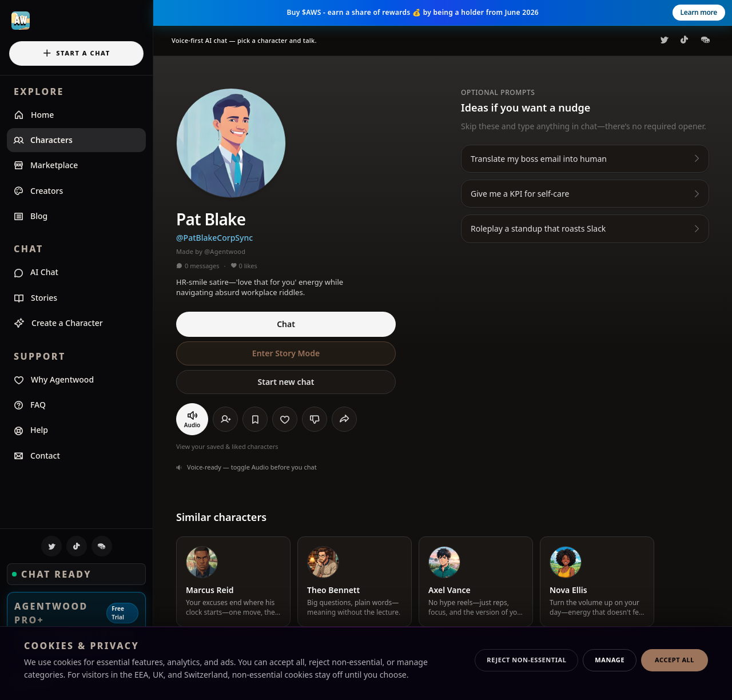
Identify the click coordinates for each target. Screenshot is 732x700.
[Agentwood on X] (51, 546)
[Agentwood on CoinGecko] (102, 546)
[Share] (344, 419)
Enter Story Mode (286, 353)
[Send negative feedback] (315, 419)
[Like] (285, 419)
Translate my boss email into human (586, 159)
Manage (610, 660)
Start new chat (286, 382)
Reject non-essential (526, 660)
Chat (286, 324)
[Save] (255, 419)
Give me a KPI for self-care (586, 194)
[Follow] (225, 419)
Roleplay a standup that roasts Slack (586, 228)
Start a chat (76, 53)
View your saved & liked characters (227, 446)
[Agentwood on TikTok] (77, 546)
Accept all (675, 660)
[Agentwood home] (76, 21)
